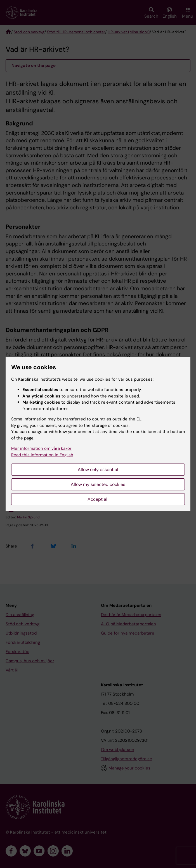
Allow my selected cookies (98, 484)
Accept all (98, 499)
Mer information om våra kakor (41, 448)
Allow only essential (98, 470)
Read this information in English (42, 455)
